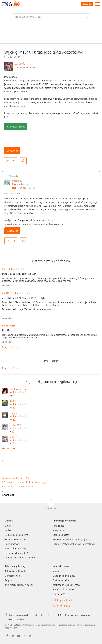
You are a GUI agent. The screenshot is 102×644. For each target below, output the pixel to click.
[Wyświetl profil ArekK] (18, 401)
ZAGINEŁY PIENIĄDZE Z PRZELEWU (24, 298)
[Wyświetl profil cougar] (18, 414)
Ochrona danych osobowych (78, 615)
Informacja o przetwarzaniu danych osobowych (25, 482)
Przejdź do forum (11, 347)
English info (38, 615)
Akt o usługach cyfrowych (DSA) (17, 486)
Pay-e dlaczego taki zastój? (19, 274)
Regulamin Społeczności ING (15, 478)
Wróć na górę (51, 509)
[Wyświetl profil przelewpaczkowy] (19, 389)
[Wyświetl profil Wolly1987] (18, 426)
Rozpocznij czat (64, 600)
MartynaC (17, 181)
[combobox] (51, 17)
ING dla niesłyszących (19, 615)
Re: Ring (7, 330)
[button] (8, 161)
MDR (59, 615)
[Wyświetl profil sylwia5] (18, 438)
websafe (20, 63)
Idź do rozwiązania (16, 127)
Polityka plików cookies (15, 619)
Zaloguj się (87, 4)
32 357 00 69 (63, 606)
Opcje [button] (23, 161)
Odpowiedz (12, 151)
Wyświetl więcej (10, 448)
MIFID (50, 615)
